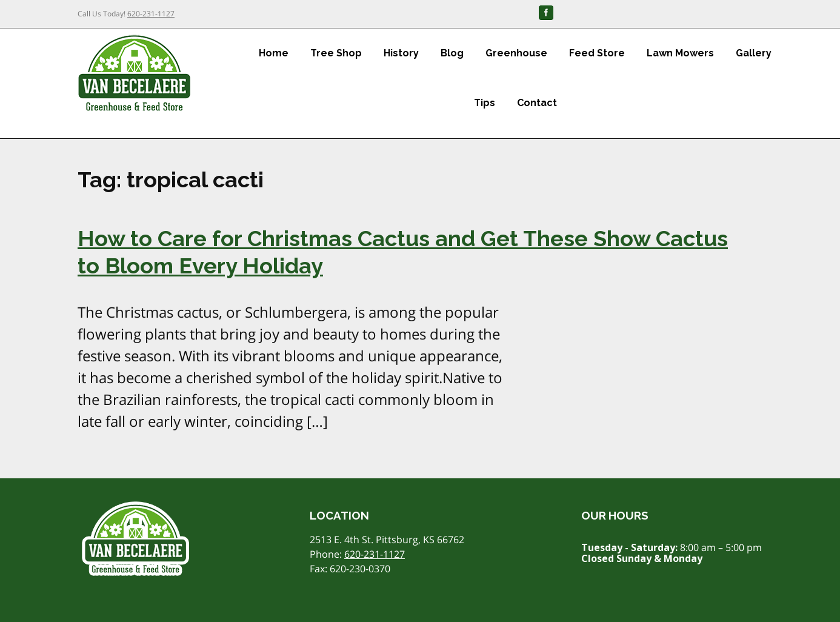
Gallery (754, 53)
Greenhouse (516, 53)
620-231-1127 (151, 14)
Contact (537, 103)
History (401, 53)
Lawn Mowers (680, 53)
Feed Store (597, 53)
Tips (485, 103)
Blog (452, 53)
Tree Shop (336, 53)
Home (274, 53)
